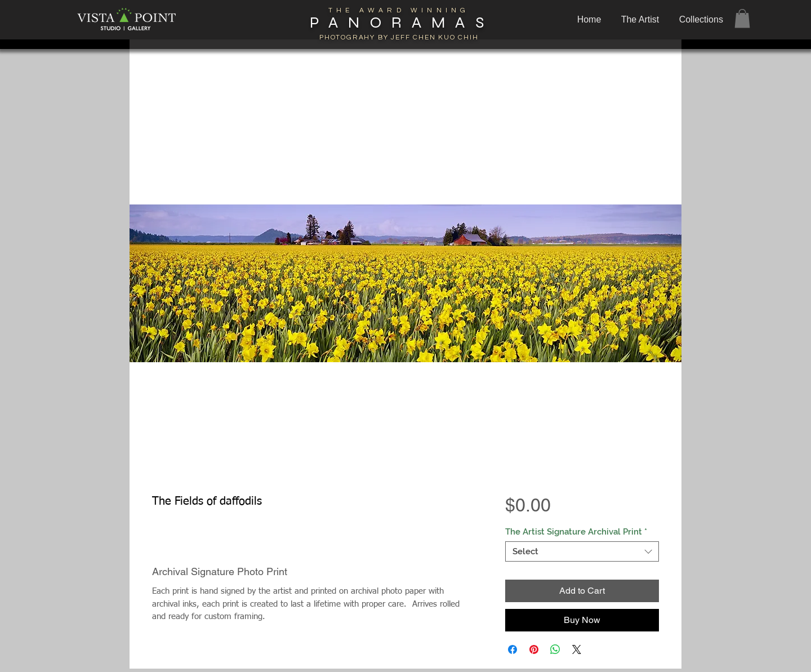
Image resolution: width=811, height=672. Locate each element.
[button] (703, 20)
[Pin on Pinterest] (534, 649)
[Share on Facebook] (513, 649)
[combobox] (582, 551)
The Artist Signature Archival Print (576, 532)
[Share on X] (577, 649)
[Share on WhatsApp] (555, 649)
